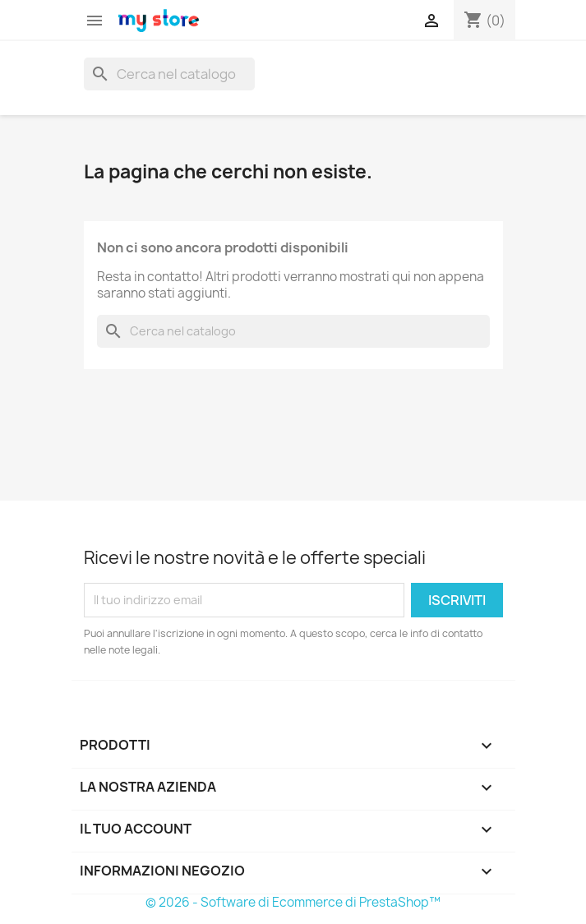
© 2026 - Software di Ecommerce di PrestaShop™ (293, 902)
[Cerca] (169, 74)
